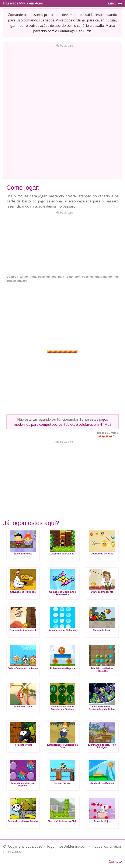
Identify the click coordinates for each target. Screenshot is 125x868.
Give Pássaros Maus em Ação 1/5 (100, 436)
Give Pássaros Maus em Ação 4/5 (111, 436)
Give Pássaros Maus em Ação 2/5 (103, 436)
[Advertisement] (63, 112)
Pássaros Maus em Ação (23, 3)
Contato (115, 861)
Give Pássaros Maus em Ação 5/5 (114, 436)
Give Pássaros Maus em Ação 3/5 (107, 436)
